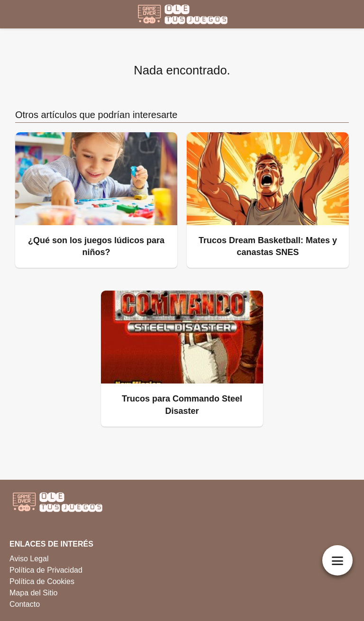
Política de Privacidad (46, 570)
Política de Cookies (42, 581)
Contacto (25, 604)
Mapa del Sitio (33, 593)
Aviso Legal (29, 559)
